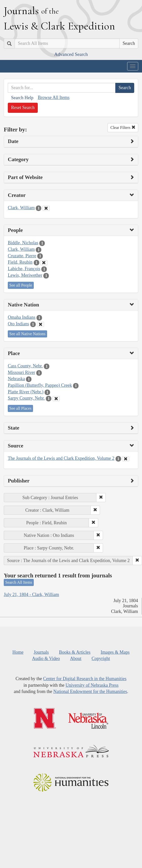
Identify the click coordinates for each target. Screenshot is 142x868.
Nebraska (16, 379)
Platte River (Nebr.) (26, 392)
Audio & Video (46, 658)
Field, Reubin (20, 262)
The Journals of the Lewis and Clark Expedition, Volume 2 (61, 458)
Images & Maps (115, 652)
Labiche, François (24, 269)
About (76, 658)
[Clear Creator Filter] (46, 208)
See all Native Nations (27, 334)
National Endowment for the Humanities (90, 691)
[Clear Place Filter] (56, 399)
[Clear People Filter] (44, 263)
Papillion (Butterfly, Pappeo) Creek (40, 385)
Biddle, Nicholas (23, 243)
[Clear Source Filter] (126, 459)
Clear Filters (123, 128)
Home (18, 652)
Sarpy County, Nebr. (26, 398)
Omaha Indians (22, 317)
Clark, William (21, 208)
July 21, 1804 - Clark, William (31, 595)
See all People (21, 285)
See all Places (20, 408)
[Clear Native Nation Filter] (41, 324)
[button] (101, 498)
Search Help (22, 98)
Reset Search (23, 108)
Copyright (101, 658)
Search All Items (19, 582)
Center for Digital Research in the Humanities (85, 679)
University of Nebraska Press (92, 685)
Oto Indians (19, 324)
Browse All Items (54, 97)
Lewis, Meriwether (25, 275)
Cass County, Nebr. (25, 366)
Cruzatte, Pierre (22, 256)
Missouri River (22, 372)
